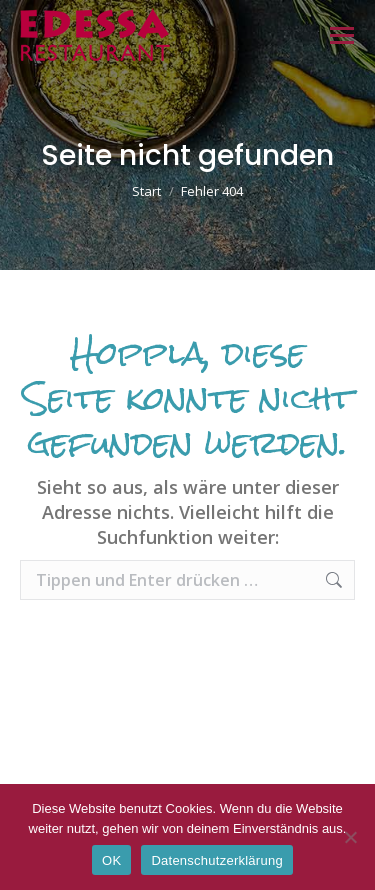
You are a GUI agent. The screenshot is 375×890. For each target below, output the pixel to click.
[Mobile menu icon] (342, 35)
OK (111, 860)
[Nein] (350, 837)
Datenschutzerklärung (216, 860)
